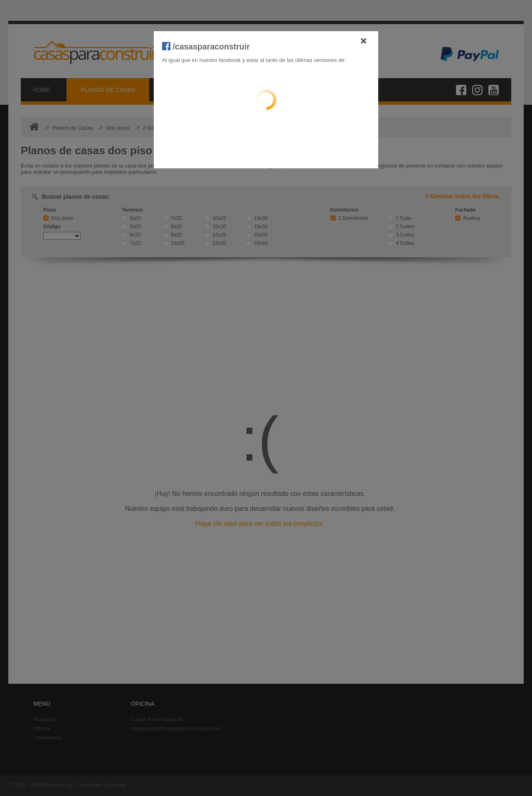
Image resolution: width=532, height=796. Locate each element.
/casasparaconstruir (206, 47)
